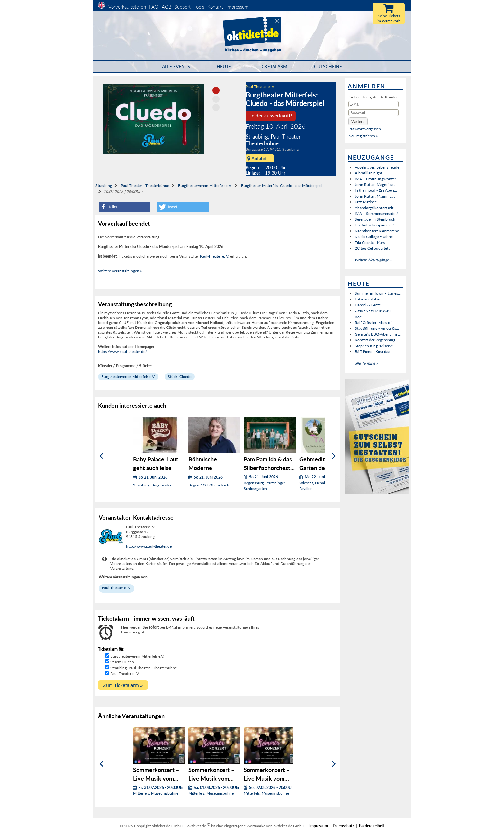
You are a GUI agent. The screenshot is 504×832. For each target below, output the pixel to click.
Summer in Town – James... (378, 293)
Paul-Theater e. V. (260, 86)
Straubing (104, 185)
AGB (166, 7)
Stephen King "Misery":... (376, 346)
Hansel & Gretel (368, 305)
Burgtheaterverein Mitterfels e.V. (205, 185)
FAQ (154, 7)
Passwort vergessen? (365, 129)
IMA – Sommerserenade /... (378, 213)
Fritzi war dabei (368, 299)
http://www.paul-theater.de (149, 546)
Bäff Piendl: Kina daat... (375, 351)
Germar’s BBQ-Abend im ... (378, 334)
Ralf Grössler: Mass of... (375, 323)
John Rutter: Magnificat (375, 185)
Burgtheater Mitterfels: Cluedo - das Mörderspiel (282, 185)
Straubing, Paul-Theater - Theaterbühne (144, 668)
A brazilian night (369, 173)
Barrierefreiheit (372, 826)
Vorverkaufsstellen (127, 7)
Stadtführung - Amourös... (377, 328)
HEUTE (224, 66)
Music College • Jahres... (376, 237)
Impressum (237, 7)
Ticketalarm (273, 66)
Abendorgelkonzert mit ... (376, 208)
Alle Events (176, 66)
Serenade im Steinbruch (375, 219)
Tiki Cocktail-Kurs (370, 242)
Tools (199, 7)
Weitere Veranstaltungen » (120, 271)
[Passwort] (373, 113)
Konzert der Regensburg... (377, 340)
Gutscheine (328, 66)
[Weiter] (334, 456)
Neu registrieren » (363, 136)
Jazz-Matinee (366, 202)
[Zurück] (101, 456)
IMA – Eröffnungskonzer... (377, 179)
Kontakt (215, 7)
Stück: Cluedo (180, 377)
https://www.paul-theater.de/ (122, 351)
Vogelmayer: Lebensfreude (377, 167)
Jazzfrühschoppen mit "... (376, 225)
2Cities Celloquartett (372, 248)
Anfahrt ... (260, 158)
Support (183, 7)
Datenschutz (343, 826)
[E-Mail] (373, 104)
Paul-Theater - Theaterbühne (145, 185)
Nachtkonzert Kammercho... (378, 231)
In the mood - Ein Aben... (376, 190)
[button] (124, 207)
